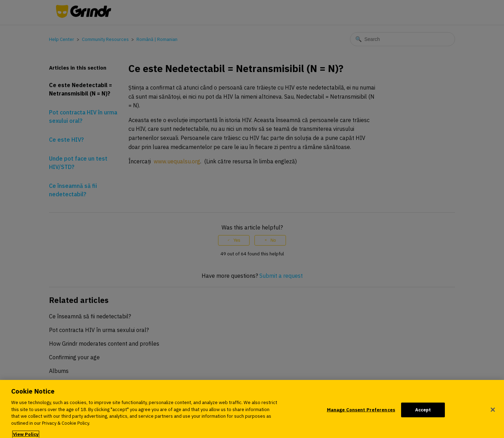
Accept (423, 412)
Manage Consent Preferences (361, 412)
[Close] (493, 412)
